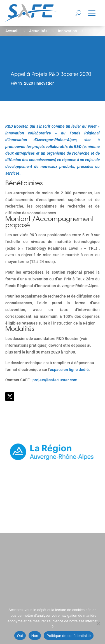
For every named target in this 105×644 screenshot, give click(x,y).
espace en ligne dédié (69, 370)
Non (35, 636)
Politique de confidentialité (69, 636)
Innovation (67, 31)
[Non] (98, 623)
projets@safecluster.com (55, 380)
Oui (20, 636)
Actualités (38, 31)
